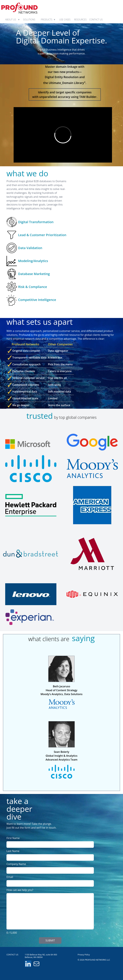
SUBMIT (50, 940)
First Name (13, 838)
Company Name (16, 864)
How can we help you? (20, 890)
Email (10, 877)
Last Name (13, 851)
